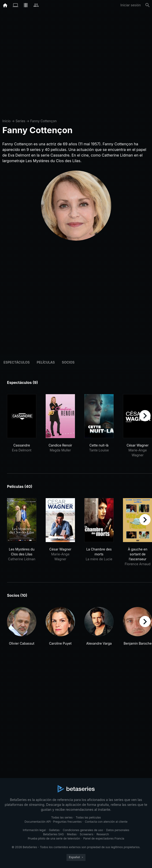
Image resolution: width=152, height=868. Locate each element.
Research (103, 834)
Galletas (54, 830)
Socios (68, 362)
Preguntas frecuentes (67, 822)
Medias (72, 834)
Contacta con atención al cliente (106, 822)
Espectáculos (17, 362)
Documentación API (38, 822)
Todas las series (62, 817)
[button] (22, 629)
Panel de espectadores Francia (104, 838)
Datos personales (118, 830)
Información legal (34, 830)
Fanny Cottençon (43, 121)
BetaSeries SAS (53, 834)
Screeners (87, 834)
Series (20, 121)
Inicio (6, 121)
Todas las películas (88, 817)
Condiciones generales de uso (83, 830)
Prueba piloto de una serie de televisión (54, 838)
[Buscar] (148, 5)
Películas (46, 362)
